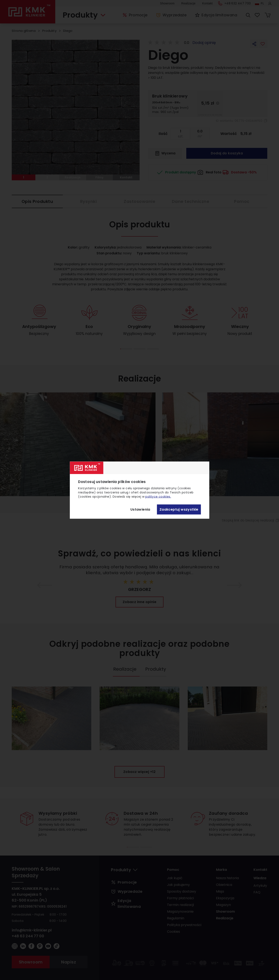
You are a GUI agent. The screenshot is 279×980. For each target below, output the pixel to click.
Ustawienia (140, 509)
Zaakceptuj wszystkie (179, 509)
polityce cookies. (158, 496)
